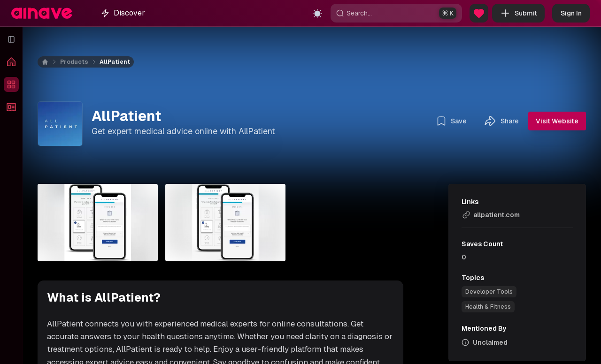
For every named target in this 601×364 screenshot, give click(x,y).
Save (451, 121)
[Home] (51, 62)
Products (74, 62)
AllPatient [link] (115, 62)
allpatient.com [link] (491, 215)
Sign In (571, 13)
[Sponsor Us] (479, 13)
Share (501, 121)
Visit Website (557, 121)
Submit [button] (518, 13)
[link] (489, 292)
